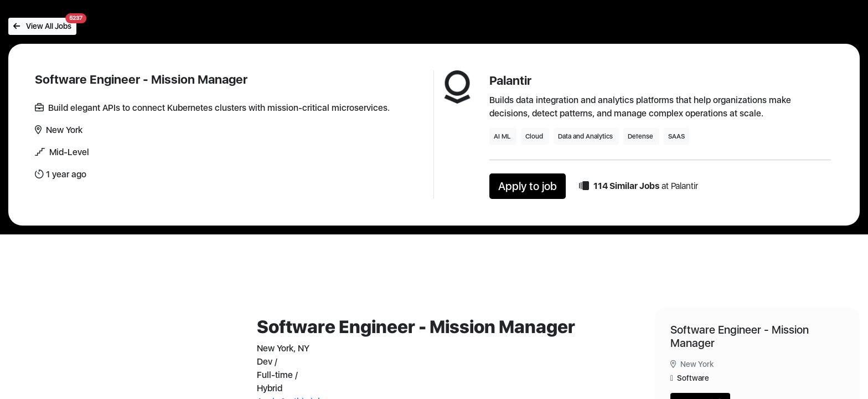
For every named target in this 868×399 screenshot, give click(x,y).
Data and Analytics (586, 136)
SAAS (676, 136)
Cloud (535, 136)
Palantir (510, 80)
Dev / (267, 362)
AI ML (503, 136)
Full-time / (277, 375)
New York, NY (283, 348)
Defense (641, 136)
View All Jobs (45, 24)
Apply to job (528, 186)
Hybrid (270, 388)
